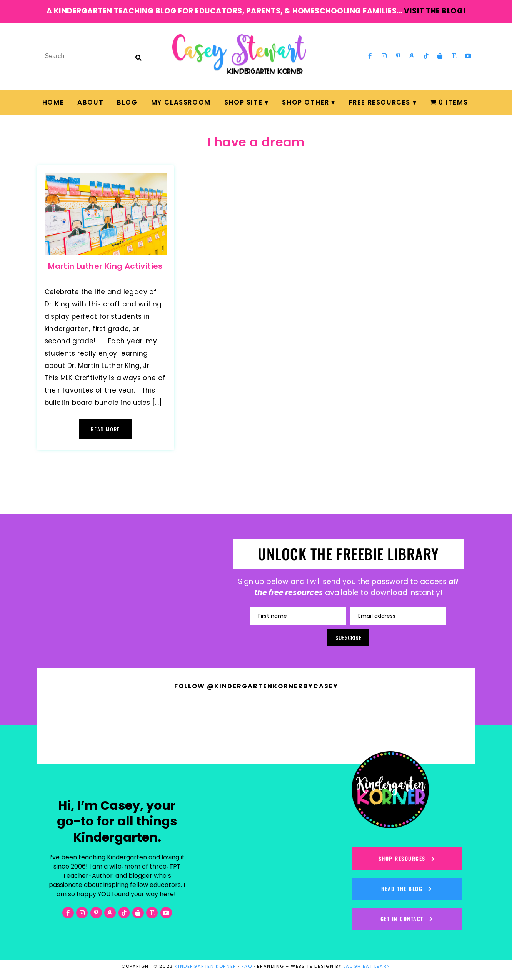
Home (53, 102)
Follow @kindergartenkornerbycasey (256, 686)
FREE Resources (380, 102)
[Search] (138, 57)
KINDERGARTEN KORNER (205, 966)
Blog (127, 102)
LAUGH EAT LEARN (367, 966)
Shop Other (305, 102)
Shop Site (243, 102)
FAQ (247, 966)
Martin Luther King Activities (105, 266)
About (90, 102)
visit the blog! (435, 11)
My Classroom (181, 102)
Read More (105, 429)
